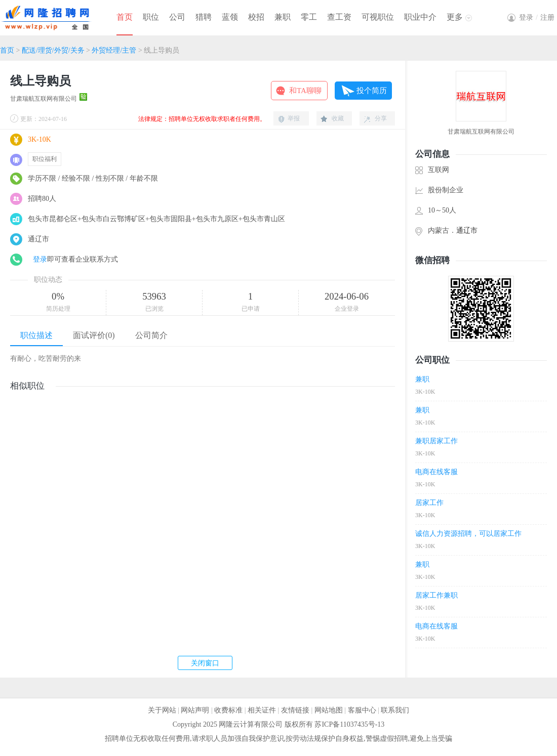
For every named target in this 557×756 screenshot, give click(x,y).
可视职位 (378, 17)
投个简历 (372, 91)
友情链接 (295, 710)
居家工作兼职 (436, 595)
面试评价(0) (94, 335)
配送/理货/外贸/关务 (53, 50)
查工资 (339, 17)
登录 (40, 259)
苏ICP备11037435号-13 (349, 724)
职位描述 (36, 335)
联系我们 (395, 710)
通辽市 (467, 230)
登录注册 (537, 17)
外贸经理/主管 (114, 50)
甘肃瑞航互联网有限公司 (44, 99)
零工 (309, 17)
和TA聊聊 (305, 91)
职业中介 (420, 17)
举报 (294, 118)
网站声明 (195, 710)
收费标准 (228, 710)
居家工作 (429, 503)
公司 (177, 17)
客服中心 (362, 710)
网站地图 (329, 710)
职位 (151, 17)
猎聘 (204, 17)
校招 (256, 17)
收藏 (338, 118)
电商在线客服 (436, 472)
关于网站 (162, 710)
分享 (381, 118)
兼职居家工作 (436, 441)
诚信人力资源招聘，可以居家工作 (468, 534)
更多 (455, 17)
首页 (125, 17)
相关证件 (262, 710)
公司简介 (151, 335)
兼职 (283, 17)
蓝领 (230, 17)
